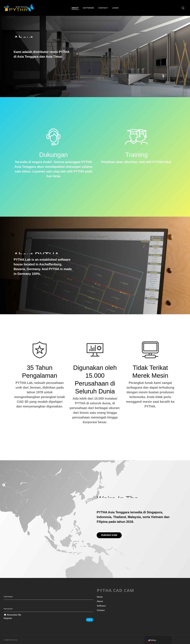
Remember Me (14, 615)
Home (100, 597)
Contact (103, 8)
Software (88, 8)
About (75, 8)
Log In (90, 620)
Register (8, 618)
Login (115, 8)
